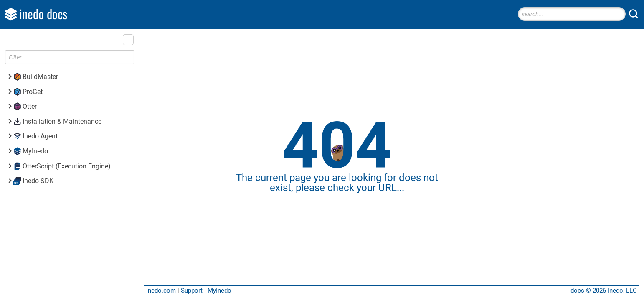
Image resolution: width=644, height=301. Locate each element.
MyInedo (219, 291)
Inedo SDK (38, 181)
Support (192, 291)
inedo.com (161, 291)
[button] (128, 40)
